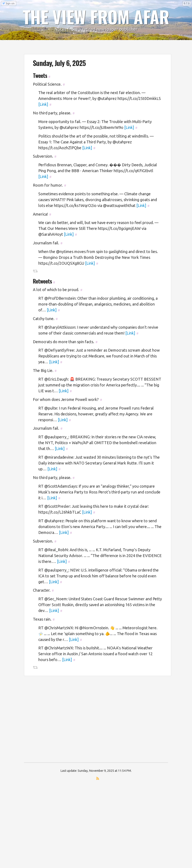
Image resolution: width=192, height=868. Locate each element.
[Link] (43, 104)
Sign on (8, 3)
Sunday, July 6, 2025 (59, 63)
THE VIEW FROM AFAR (96, 17)
